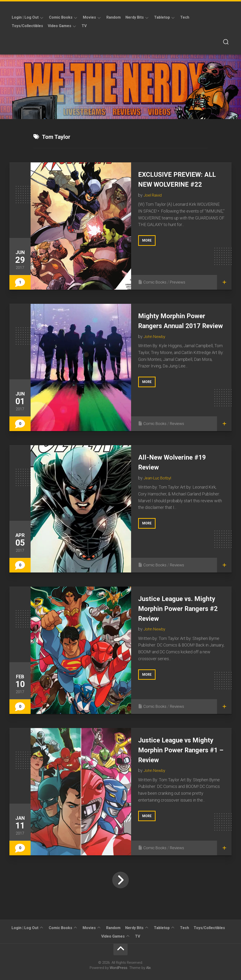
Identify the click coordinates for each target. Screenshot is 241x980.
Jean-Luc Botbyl (158, 478)
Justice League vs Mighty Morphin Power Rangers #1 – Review (177, 750)
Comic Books (61, 17)
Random (114, 17)
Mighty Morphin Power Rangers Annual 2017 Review (177, 325)
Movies (89, 17)
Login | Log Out (25, 17)
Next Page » (120, 880)
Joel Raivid (154, 205)
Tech (185, 17)
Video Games (60, 26)
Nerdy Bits (135, 17)
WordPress (118, 968)
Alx (148, 968)
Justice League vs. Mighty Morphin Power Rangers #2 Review (177, 608)
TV (84, 26)
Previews (180, 282)
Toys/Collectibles (27, 26)
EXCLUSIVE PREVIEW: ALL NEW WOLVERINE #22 (176, 184)
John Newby (155, 346)
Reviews (179, 423)
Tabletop (162, 17)
